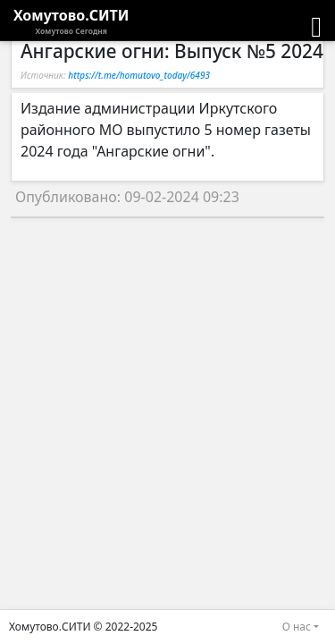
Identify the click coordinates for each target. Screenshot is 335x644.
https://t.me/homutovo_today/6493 (139, 75)
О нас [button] (297, 627)
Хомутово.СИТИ (71, 21)
